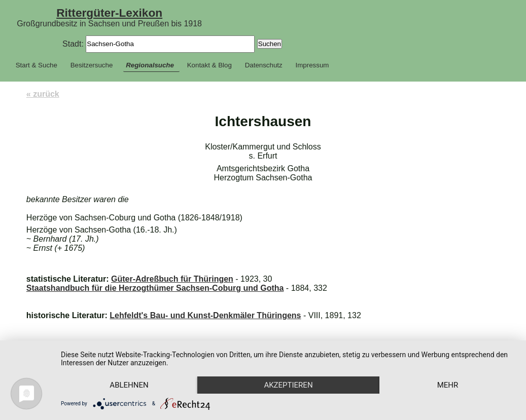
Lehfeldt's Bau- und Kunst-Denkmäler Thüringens (205, 315)
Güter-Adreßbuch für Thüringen (172, 279)
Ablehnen (129, 385)
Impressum (312, 65)
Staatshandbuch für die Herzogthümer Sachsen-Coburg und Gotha (155, 288)
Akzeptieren (288, 385)
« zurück (43, 94)
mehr (448, 385)
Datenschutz (264, 65)
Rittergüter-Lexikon (109, 13)
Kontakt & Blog (209, 65)
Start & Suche (37, 65)
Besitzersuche (92, 65)
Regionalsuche (150, 65)
